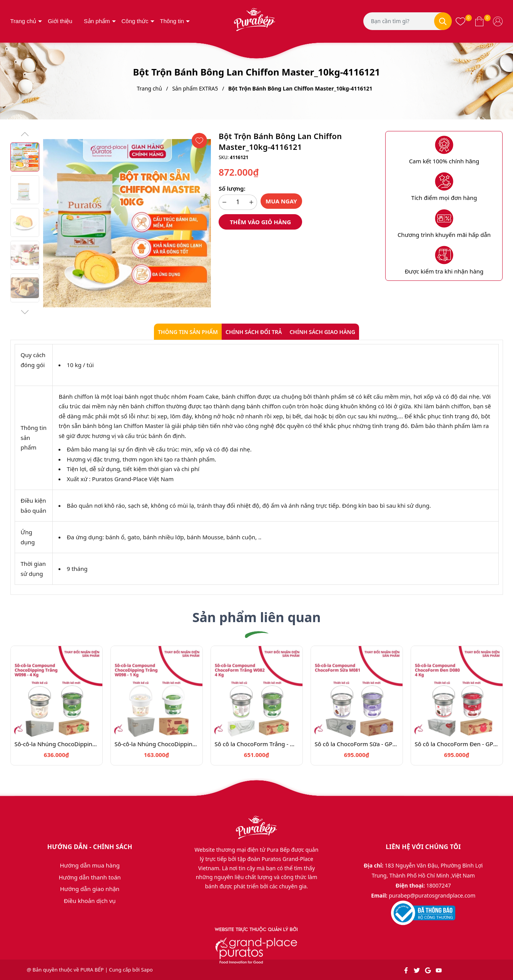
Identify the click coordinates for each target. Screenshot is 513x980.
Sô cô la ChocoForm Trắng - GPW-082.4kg (257, 744)
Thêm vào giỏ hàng (260, 222)
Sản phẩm (97, 21)
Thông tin (172, 21)
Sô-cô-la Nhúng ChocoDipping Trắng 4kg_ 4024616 (57, 744)
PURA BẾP (92, 970)
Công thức (135, 21)
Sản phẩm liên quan (257, 617)
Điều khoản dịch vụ (90, 901)
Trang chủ (23, 21)
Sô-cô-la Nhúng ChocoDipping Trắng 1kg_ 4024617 (157, 744)
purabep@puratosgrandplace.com (432, 895)
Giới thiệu (60, 21)
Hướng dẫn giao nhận (90, 889)
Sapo (147, 970)
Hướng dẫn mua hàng (89, 865)
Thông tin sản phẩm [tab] (188, 332)
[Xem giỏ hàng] (479, 21)
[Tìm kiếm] (443, 21)
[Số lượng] (238, 202)
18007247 (439, 885)
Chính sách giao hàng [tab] (322, 332)
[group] (127, 223)
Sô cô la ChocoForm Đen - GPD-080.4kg (457, 744)
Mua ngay (281, 201)
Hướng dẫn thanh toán (89, 877)
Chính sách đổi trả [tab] (254, 332)
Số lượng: (232, 188)
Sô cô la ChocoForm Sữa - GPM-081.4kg (357, 744)
